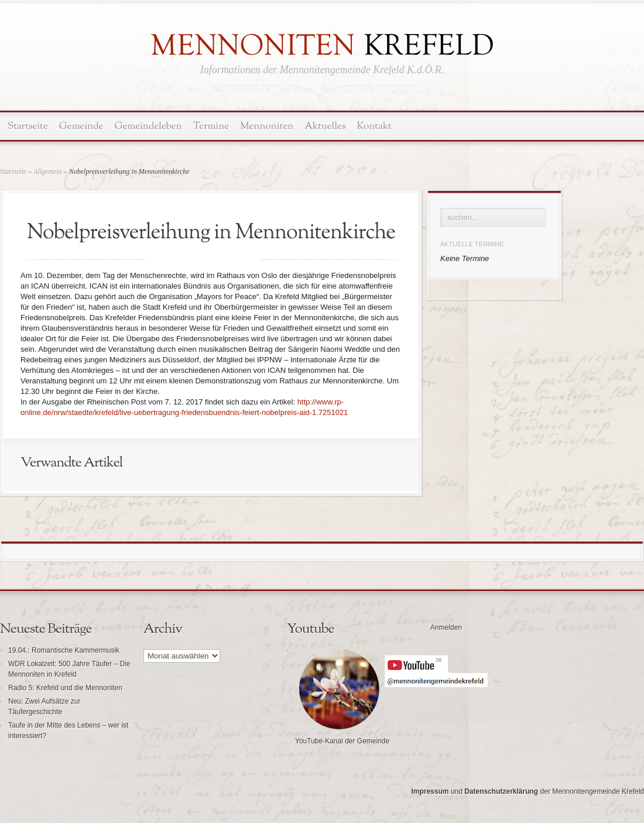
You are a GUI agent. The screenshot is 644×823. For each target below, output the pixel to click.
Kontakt (374, 126)
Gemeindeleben (148, 126)
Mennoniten (267, 126)
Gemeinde (81, 126)
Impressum (430, 791)
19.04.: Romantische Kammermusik (64, 650)
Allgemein (48, 172)
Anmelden (446, 627)
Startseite (28, 126)
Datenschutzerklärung (501, 791)
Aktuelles (325, 126)
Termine (211, 126)
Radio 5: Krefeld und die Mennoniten (65, 688)
